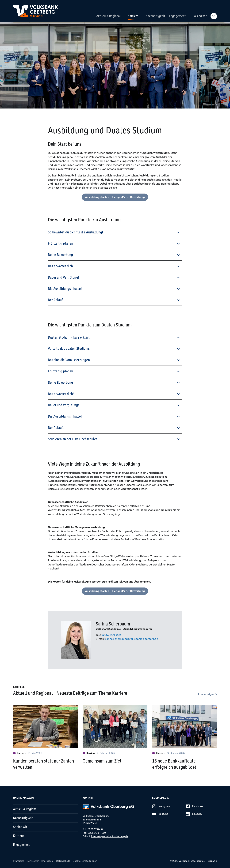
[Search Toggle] (214, 16)
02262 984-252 (111, 635)
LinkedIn (194, 814)
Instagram (161, 806)
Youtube (160, 814)
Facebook (194, 806)
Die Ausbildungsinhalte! (65, 289)
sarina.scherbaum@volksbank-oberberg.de (132, 639)
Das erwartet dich (60, 266)
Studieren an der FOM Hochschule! (72, 439)
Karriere (133, 16)
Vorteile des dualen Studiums (69, 349)
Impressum (47, 861)
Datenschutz (63, 861)
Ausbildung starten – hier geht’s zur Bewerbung (115, 197)
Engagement (177, 16)
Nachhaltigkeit (155, 16)
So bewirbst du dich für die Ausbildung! (75, 232)
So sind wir (200, 16)
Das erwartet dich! (61, 394)
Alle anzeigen (206, 694)
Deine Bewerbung (60, 255)
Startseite (19, 861)
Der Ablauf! (56, 300)
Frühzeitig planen (60, 243)
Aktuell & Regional (109, 16)
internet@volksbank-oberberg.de (110, 836)
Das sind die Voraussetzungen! (69, 360)
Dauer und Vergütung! (63, 277)
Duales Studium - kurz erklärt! (69, 337)
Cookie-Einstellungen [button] (85, 861)
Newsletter (33, 861)
